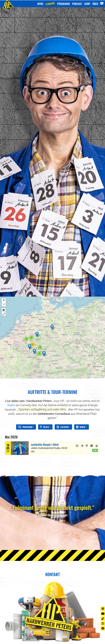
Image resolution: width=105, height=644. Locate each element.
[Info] (77, 347)
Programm (64, 3)
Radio (11, 306)
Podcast (77, 3)
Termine (50, 3)
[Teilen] (82, 347)
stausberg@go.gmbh (69, 614)
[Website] (92, 347)
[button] (52, 228)
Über (95, 3)
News (40, 3)
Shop (87, 3)
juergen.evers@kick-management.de (29, 614)
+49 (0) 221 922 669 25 (70, 610)
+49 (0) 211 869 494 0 (20, 610)
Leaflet (95, 278)
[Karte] (87, 347)
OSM (102, 278)
